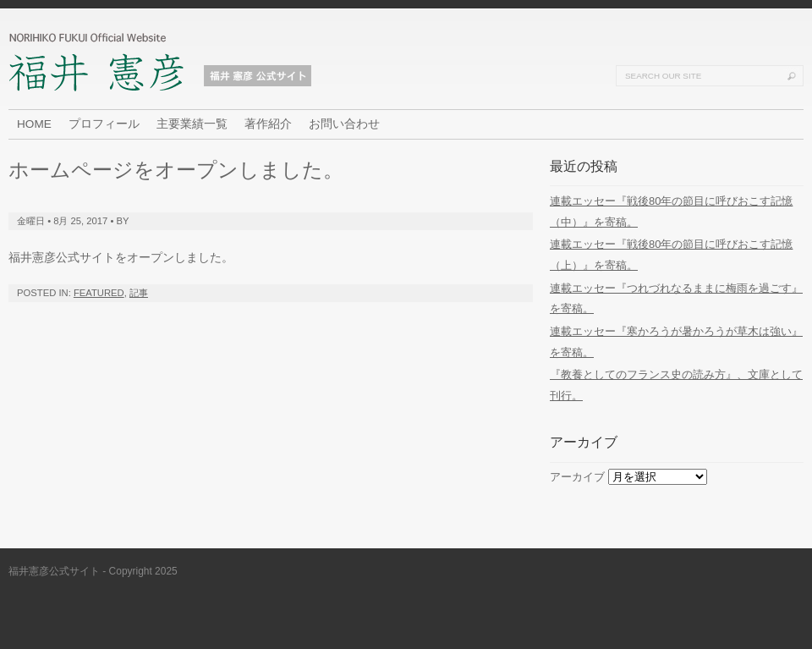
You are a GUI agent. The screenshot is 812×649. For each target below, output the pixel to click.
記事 (139, 293)
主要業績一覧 (192, 124)
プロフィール (104, 124)
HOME (34, 124)
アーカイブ (577, 477)
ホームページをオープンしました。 (176, 170)
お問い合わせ (344, 124)
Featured (99, 293)
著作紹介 (268, 124)
